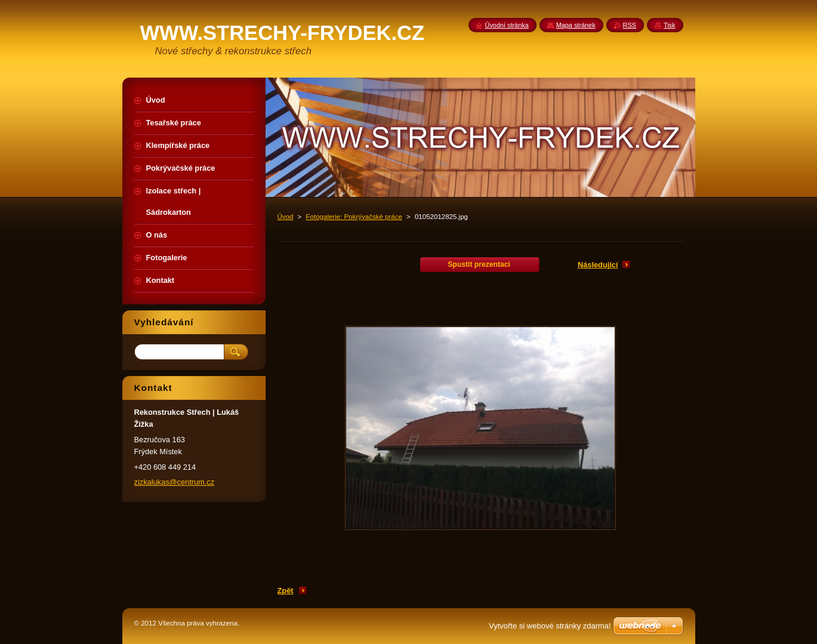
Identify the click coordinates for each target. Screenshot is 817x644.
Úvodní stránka (507, 25)
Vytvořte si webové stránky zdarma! (550, 626)
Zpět (286, 591)
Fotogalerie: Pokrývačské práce (354, 217)
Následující (598, 265)
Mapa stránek (576, 25)
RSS (630, 25)
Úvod (286, 217)
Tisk (670, 25)
